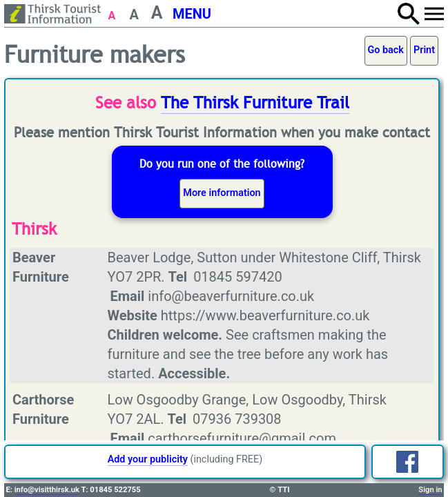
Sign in (430, 490)
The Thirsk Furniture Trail (255, 103)
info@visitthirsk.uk (47, 490)
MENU (192, 14)
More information (222, 193)
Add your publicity (148, 459)
